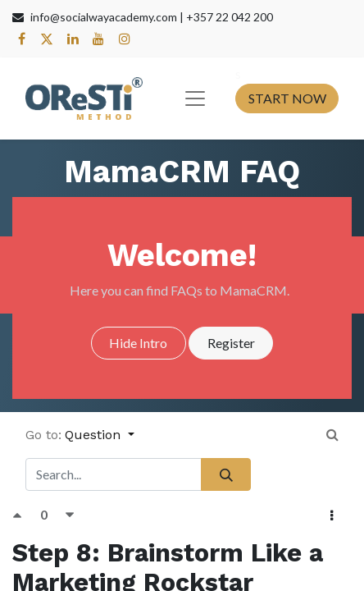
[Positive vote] (26, 514)
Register (231, 343)
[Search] (226, 474)
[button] (332, 515)
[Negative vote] (70, 514)
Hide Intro (138, 343)
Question (95, 435)
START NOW (287, 98)
